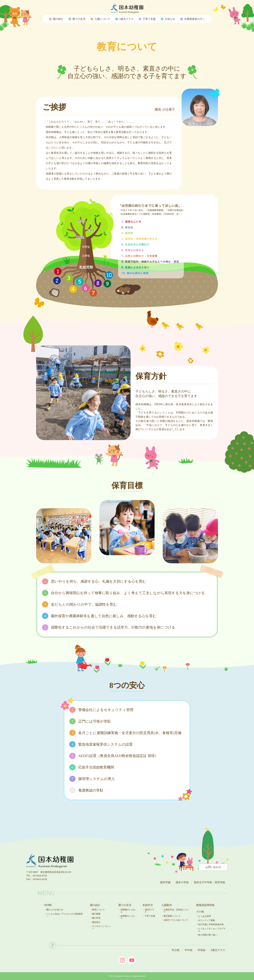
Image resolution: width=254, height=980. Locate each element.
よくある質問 (204, 916)
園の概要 (96, 914)
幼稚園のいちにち (128, 917)
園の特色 (96, 918)
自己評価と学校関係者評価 (211, 924)
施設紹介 (96, 922)
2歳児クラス (149, 911)
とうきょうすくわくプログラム (212, 930)
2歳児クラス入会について (176, 920)
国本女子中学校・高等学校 (210, 882)
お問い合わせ (213, 867)
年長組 (202, 950)
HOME (48, 905)
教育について (98, 910)
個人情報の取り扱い (208, 935)
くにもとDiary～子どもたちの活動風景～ (65, 915)
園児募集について (172, 916)
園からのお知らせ (55, 910)
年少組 (176, 950)
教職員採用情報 (205, 905)
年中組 (189, 950)
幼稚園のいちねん (128, 911)
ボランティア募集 (207, 920)
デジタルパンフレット (102, 927)
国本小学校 (182, 882)
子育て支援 (150, 916)
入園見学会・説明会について (176, 911)
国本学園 (165, 882)
